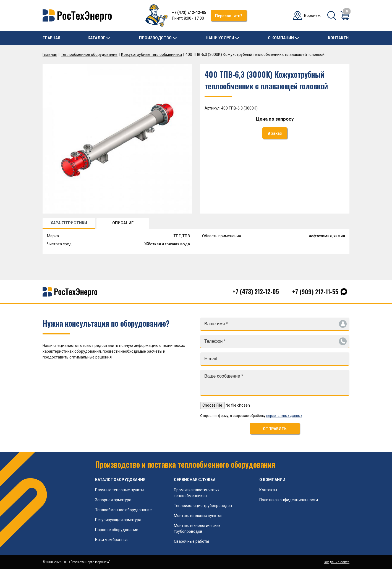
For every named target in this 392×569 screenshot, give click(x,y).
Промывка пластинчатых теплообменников (197, 493)
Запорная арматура (113, 500)
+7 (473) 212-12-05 (189, 12)
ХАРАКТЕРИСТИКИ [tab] (69, 223)
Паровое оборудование (117, 530)
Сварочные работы (191, 541)
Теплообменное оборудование (89, 54)
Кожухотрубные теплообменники (151, 54)
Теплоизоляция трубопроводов (203, 506)
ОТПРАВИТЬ (275, 429)
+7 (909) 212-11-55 (315, 292)
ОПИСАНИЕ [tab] (123, 223)
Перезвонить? (229, 16)
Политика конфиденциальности (289, 500)
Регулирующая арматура (118, 520)
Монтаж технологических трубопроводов (197, 528)
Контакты (339, 38)
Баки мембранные (112, 540)
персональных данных (284, 416)
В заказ (275, 133)
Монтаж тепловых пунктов (198, 516)
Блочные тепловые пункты (119, 490)
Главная (51, 38)
